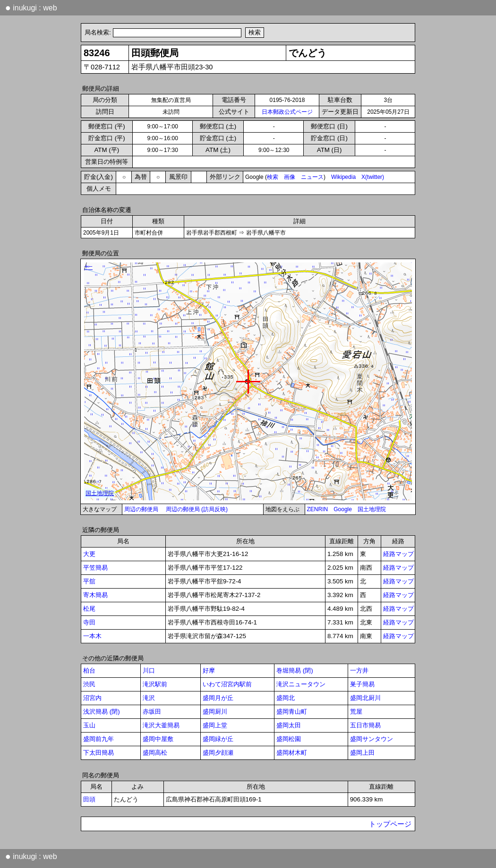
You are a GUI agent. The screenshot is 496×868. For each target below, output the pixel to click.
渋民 (89, 684)
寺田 (89, 622)
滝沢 (149, 698)
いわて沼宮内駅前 (227, 684)
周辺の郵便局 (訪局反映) (197, 509)
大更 (89, 554)
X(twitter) (373, 177)
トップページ (390, 824)
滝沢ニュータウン (301, 684)
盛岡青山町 (292, 712)
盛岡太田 (289, 725)
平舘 (89, 581)
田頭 (89, 799)
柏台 (89, 670)
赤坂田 (152, 712)
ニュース (312, 177)
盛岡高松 (155, 753)
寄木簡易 (95, 595)
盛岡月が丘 (218, 698)
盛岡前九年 (98, 739)
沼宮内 (92, 698)
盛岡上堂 (215, 725)
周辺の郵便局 (141, 509)
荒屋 (356, 712)
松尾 (89, 609)
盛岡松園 (289, 739)
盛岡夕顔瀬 (218, 753)
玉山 (89, 725)
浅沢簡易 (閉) (102, 712)
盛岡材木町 (292, 753)
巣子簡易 (362, 684)
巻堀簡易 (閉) (295, 670)
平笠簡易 (95, 568)
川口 (149, 670)
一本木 (92, 636)
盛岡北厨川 (365, 698)
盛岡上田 (362, 753)
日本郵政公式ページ (287, 112)
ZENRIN (318, 509)
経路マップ (398, 554)
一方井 (359, 670)
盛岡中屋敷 (158, 739)
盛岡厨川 (215, 712)
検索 (273, 177)
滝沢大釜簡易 (161, 725)
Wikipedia (343, 177)
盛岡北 (286, 698)
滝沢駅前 (155, 684)
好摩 (209, 670)
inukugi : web (31, 8)
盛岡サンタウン (372, 739)
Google (343, 509)
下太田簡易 (98, 753)
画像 (290, 177)
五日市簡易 (365, 725)
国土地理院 (372, 509)
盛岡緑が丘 (218, 739)
